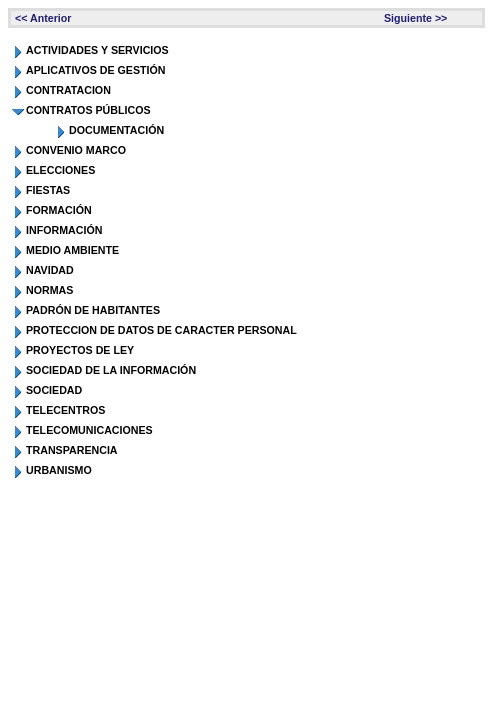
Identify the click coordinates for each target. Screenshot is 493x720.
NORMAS (49, 290)
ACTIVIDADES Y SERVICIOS (97, 50)
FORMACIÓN (59, 210)
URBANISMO (59, 470)
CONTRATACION (68, 90)
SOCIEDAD (54, 390)
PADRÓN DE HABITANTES (93, 310)
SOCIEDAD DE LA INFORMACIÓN (111, 370)
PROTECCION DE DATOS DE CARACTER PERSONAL (161, 330)
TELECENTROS (65, 410)
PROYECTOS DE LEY (80, 350)
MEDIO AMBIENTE (72, 250)
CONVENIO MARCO (76, 150)
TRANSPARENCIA (72, 450)
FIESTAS (48, 190)
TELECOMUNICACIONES (89, 430)
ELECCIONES (60, 170)
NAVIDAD (50, 270)
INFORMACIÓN (64, 230)
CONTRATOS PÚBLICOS (88, 110)
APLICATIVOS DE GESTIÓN (96, 70)
